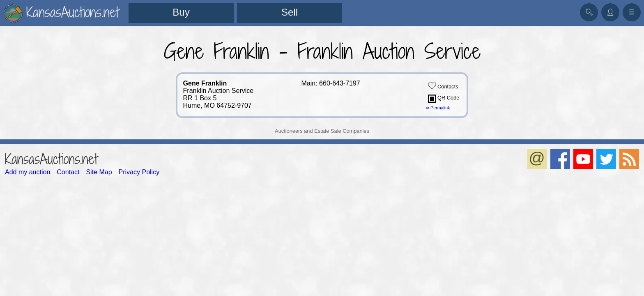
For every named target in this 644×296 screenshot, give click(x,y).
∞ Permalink (438, 108)
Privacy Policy (139, 172)
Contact (68, 172)
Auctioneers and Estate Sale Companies (322, 131)
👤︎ (610, 12)
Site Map (99, 172)
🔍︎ (589, 12)
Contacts (443, 86)
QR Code (444, 99)
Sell (290, 12)
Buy (181, 12)
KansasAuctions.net (51, 159)
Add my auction (28, 172)
